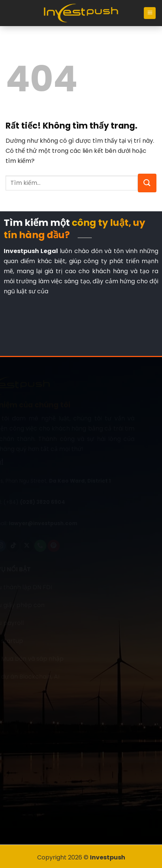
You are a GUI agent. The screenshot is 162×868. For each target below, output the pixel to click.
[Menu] (150, 13)
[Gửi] (147, 183)
